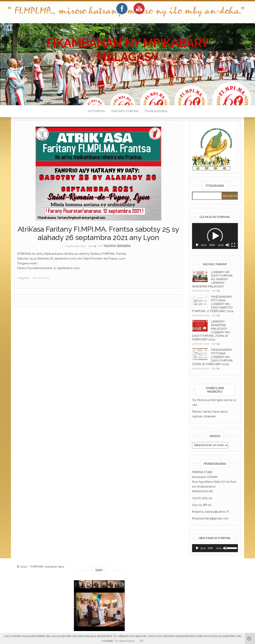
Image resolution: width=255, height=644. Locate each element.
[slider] (212, 245)
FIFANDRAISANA (156, 111)
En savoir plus (125, 641)
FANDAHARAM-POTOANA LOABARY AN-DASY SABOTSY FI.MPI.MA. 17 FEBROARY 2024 (213, 304)
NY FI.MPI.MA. (97, 111)
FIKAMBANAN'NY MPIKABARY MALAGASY (127, 50)
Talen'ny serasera (117, 246)
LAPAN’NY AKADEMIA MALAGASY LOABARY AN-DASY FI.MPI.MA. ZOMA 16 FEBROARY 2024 (211, 330)
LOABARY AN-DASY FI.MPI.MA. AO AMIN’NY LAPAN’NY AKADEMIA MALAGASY (213, 279)
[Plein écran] (233, 245)
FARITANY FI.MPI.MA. (125, 111)
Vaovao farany (41, 278)
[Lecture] (197, 245)
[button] (215, 236)
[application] (215, 236)
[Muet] (228, 245)
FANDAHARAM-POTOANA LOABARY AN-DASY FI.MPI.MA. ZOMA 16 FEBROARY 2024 (213, 357)
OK (141, 641)
